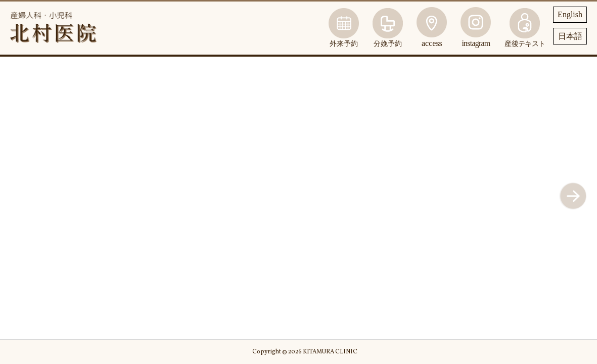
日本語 (570, 36)
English (570, 14)
